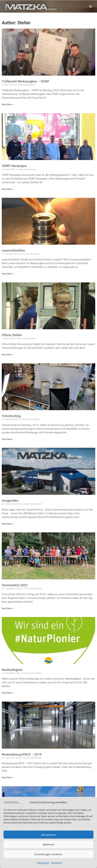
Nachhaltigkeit (12, 670)
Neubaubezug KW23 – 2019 (22, 754)
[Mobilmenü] (91, 6)
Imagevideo (10, 501)
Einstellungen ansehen (49, 854)
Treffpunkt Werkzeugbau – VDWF (26, 81)
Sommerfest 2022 (15, 585)
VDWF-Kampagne (14, 166)
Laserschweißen (13, 250)
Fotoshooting (11, 416)
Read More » (8, 104)
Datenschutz (43, 863)
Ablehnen (48, 844)
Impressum (56, 863)
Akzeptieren (48, 835)
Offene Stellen (12, 335)
